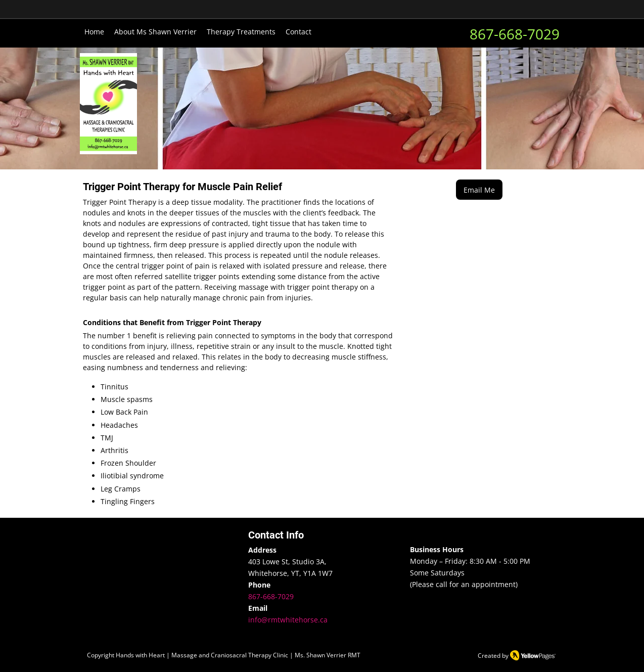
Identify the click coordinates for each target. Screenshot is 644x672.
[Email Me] (479, 190)
